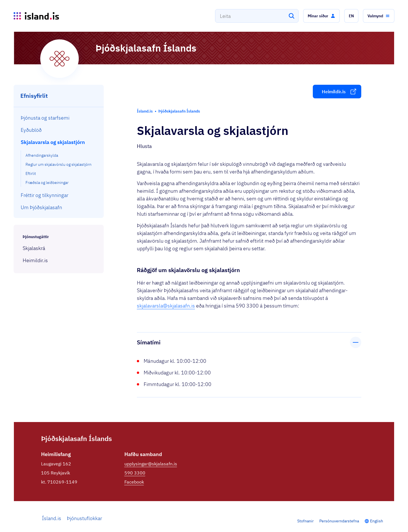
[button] (321, 16)
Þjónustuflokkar (84, 518)
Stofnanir (305, 521)
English (377, 521)
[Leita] (292, 16)
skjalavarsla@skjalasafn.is (166, 306)
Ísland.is (52, 518)
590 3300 (135, 473)
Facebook (134, 482)
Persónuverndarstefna (339, 521)
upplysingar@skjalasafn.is (151, 464)
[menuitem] (59, 118)
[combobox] (257, 16)
